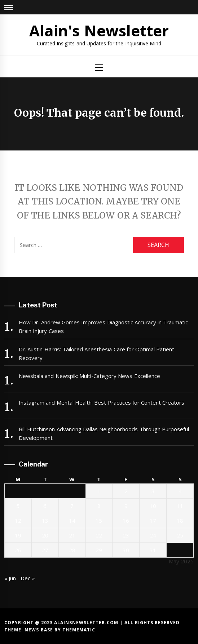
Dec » (28, 578)
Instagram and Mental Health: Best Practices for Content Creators (102, 402)
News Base (39, 630)
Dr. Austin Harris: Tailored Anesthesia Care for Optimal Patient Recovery (96, 353)
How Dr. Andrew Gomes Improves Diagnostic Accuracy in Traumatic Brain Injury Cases (103, 326)
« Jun (10, 578)
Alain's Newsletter (99, 30)
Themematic (79, 630)
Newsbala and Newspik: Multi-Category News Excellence (89, 376)
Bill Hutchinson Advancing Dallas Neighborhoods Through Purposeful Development (104, 433)
